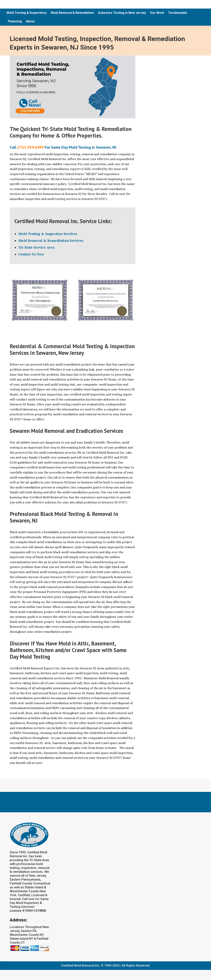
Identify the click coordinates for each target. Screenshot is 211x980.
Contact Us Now (31, 254)
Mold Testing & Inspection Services (48, 234)
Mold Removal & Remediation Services (51, 241)
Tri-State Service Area (36, 247)
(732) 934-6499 (30, 147)
